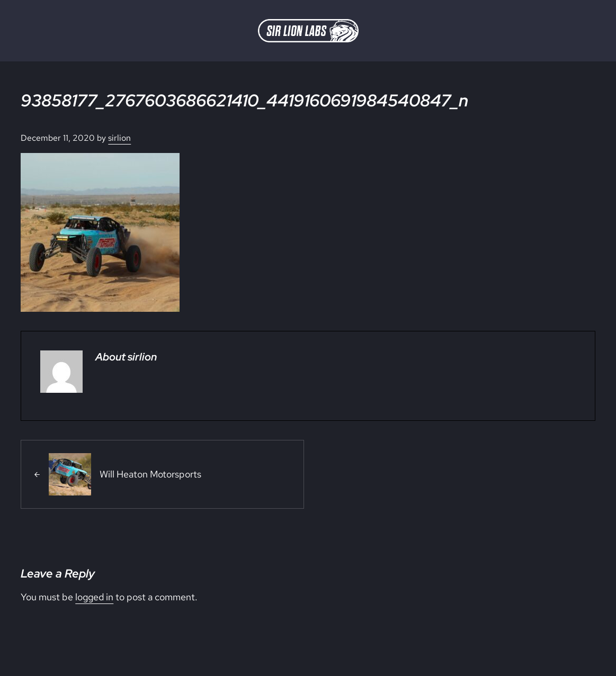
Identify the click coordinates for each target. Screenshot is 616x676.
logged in (94, 597)
